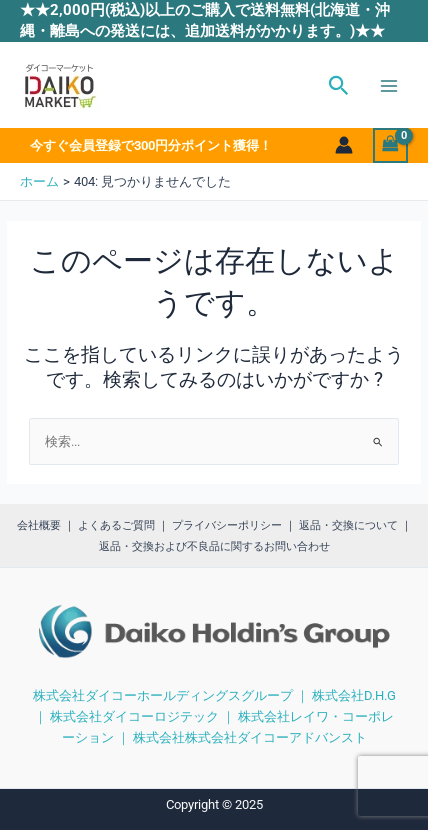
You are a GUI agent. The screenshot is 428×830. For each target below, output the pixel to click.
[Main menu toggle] (389, 86)
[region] (214, 647)
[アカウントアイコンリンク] (344, 145)
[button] (339, 86)
